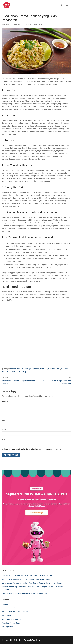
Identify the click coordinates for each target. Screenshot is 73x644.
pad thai (12, 372)
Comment (6, 401)
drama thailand (22, 369)
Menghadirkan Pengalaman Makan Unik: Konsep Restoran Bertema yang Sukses (32, 583)
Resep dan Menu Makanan (12, 619)
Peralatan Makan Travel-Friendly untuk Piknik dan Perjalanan (24, 593)
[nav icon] (67, 5)
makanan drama (54, 369)
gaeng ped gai (34, 369)
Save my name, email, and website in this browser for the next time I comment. (34, 449)
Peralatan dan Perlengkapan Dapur (15, 612)
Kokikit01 (6, 25)
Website (5, 440)
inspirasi (27, 25)
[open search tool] (61, 5)
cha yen (13, 369)
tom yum (25, 372)
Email (4, 430)
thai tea (18, 372)
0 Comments (37, 25)
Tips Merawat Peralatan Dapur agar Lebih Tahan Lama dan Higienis (27, 575)
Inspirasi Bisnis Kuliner (10, 608)
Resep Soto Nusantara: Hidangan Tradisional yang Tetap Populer (26, 579)
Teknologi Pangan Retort (11, 623)
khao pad (44, 369)
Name (4, 420)
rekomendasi (7, 615)
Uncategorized (7, 627)
